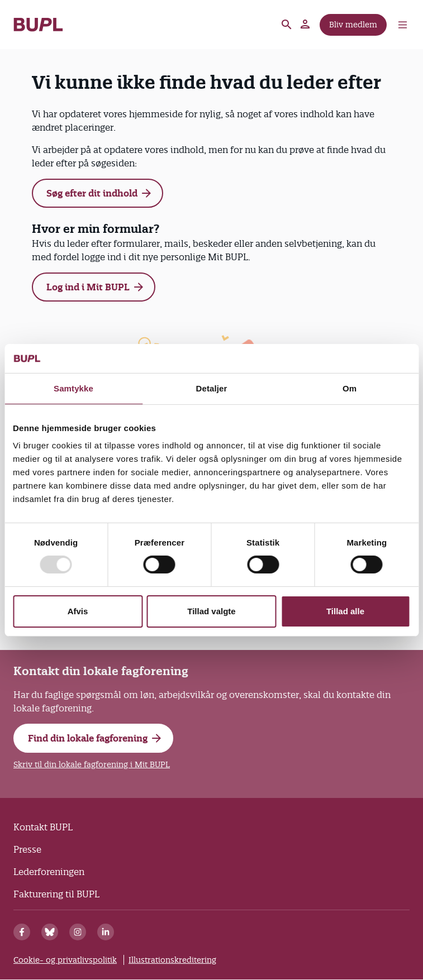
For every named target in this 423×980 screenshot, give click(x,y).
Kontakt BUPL (43, 827)
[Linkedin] (106, 932)
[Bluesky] (50, 932)
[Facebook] (22, 932)
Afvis (78, 611)
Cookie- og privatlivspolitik (65, 960)
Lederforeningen (49, 872)
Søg (287, 25)
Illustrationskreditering (172, 960)
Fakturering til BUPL (56, 894)
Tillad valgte (211, 611)
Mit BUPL (306, 25)
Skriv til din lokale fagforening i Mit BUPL (92, 764)
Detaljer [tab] (212, 388)
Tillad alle (345, 611)
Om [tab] (350, 388)
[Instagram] (78, 932)
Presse (27, 849)
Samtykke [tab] (73, 388)
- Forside (38, 25)
